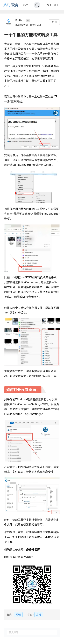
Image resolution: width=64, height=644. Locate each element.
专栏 (25, 5)
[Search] (37, 5)
